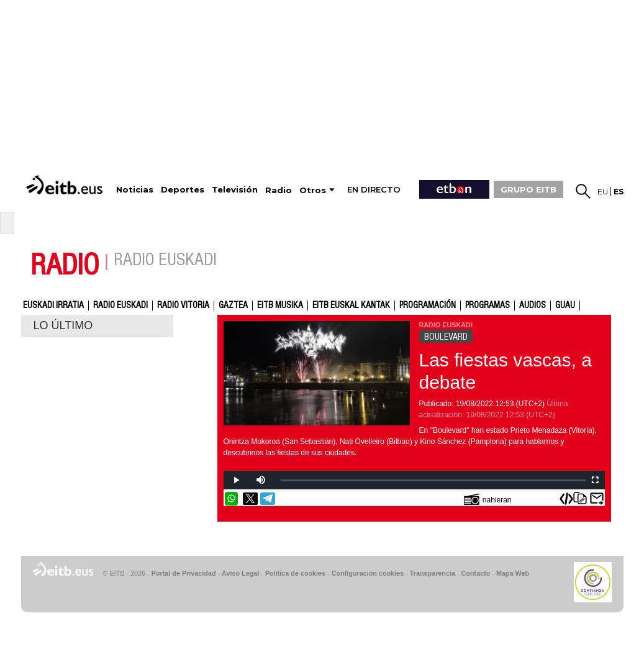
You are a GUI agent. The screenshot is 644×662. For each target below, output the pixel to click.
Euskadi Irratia (53, 306)
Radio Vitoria (183, 306)
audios (533, 306)
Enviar (597, 499)
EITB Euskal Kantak (351, 306)
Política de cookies (295, 573)
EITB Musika (280, 306)
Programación (428, 306)
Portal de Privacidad (184, 573)
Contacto (476, 573)
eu (603, 192)
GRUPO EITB (528, 189)
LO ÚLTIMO (63, 325)
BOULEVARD (446, 337)
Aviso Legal (240, 573)
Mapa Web (513, 573)
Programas (488, 306)
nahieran (488, 499)
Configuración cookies (368, 573)
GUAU (565, 306)
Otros (313, 190)
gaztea (233, 306)
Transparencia (433, 573)
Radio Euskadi (120, 306)
